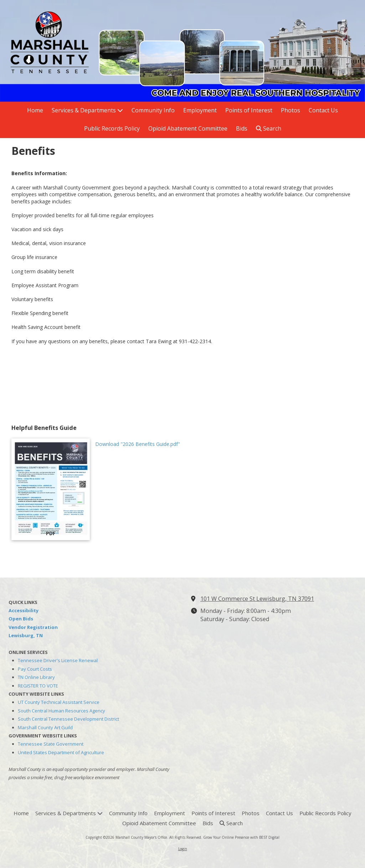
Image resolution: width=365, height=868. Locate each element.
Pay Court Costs (35, 669)
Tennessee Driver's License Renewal (58, 660)
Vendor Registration (33, 627)
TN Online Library (36, 677)
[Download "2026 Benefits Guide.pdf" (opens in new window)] (51, 489)
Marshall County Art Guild (45, 727)
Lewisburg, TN (26, 635)
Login (183, 849)
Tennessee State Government (51, 744)
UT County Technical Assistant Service (59, 702)
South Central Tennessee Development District (68, 719)
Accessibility (24, 610)
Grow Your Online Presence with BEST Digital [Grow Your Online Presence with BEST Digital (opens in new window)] (241, 837)
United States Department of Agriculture (61, 752)
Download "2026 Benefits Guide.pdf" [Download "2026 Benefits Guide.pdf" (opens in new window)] (138, 444)
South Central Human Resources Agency (61, 711)
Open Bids (21, 619)
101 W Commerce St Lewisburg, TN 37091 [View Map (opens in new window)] (257, 599)
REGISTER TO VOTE (38, 686)
